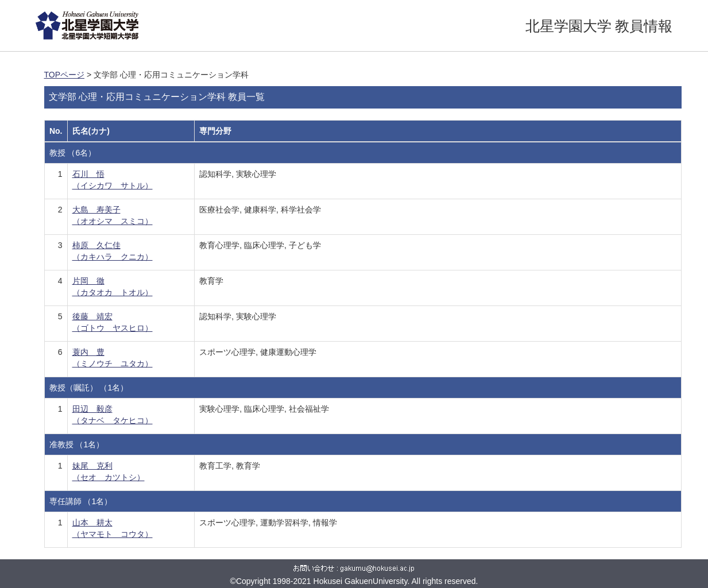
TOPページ (65, 75)
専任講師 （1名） (81, 501)
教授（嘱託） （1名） (89, 388)
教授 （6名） (73, 153)
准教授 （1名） (77, 444)
